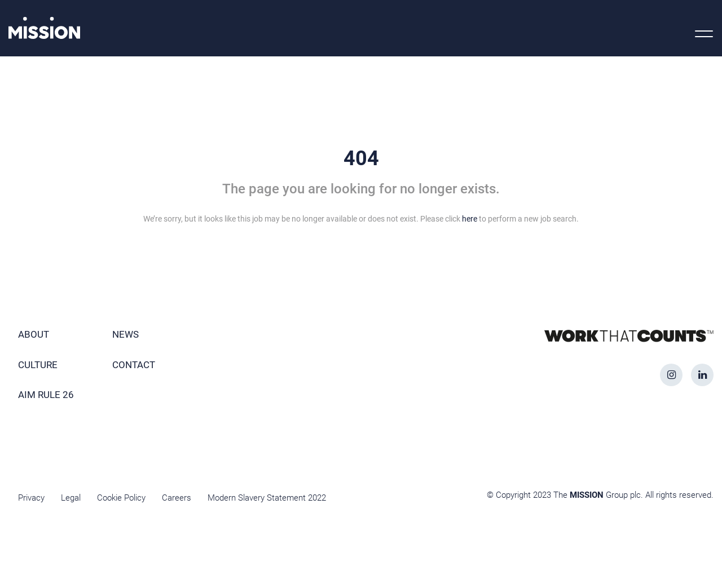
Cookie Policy (121, 498)
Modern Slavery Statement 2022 (267, 498)
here (470, 219)
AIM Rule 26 (46, 395)
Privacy (31, 498)
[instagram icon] (671, 375)
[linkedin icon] (702, 375)
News (126, 334)
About (34, 334)
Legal (71, 498)
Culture (38, 365)
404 (361, 158)
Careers (177, 498)
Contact (134, 365)
